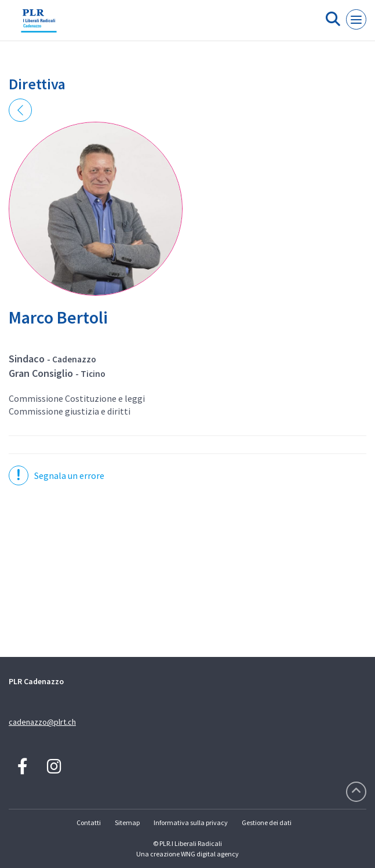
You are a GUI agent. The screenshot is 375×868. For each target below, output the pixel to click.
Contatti (89, 822)
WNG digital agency (210, 854)
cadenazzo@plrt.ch (42, 722)
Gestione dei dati (267, 822)
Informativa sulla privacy (191, 822)
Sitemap (127, 822)
